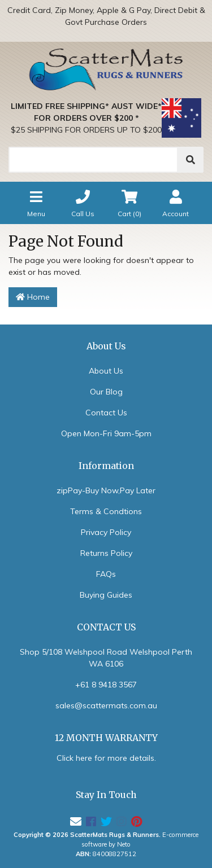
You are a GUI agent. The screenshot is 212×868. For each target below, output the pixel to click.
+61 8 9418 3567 (106, 685)
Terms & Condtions (106, 511)
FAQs (106, 574)
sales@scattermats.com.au (106, 705)
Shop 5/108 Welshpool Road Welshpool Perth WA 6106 (106, 658)
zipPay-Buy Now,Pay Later (106, 490)
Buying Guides (106, 595)
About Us (106, 371)
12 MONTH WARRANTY (106, 738)
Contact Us (106, 413)
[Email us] (76, 821)
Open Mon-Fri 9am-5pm (106, 433)
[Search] (93, 160)
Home (33, 297)
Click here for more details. (106, 758)
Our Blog (106, 392)
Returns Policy (106, 553)
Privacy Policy (106, 532)
